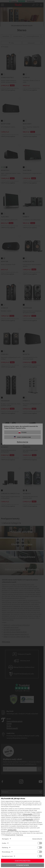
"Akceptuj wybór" (12, 829)
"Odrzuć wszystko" (28, 814)
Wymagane (5, 839)
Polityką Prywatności (10, 835)
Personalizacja (6, 852)
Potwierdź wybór (22, 865)
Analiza (4, 843)
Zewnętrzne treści (7, 856)
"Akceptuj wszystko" (28, 819)
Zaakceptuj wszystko (23, 861)
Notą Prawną (20, 835)
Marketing (5, 847)
